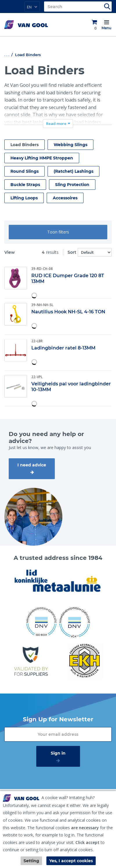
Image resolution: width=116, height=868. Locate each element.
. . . (7, 55)
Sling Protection (72, 185)
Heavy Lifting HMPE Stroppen (42, 158)
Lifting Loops (24, 198)
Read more (56, 124)
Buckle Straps (25, 185)
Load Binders (25, 145)
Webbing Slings (70, 145)
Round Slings (25, 171)
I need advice (32, 465)
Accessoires (65, 198)
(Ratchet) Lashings (74, 171)
